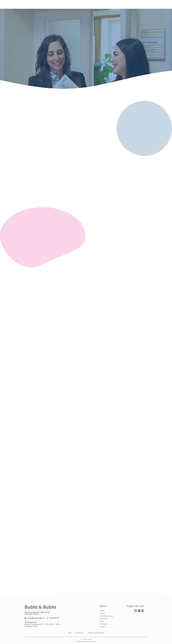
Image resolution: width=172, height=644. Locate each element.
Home (102, 611)
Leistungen (104, 619)
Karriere (102, 613)
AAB (70, 633)
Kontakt (102, 627)
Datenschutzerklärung (96, 633)
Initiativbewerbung (106, 616)
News (102, 621)
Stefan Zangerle (91, 642)
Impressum (80, 633)
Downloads (104, 624)
